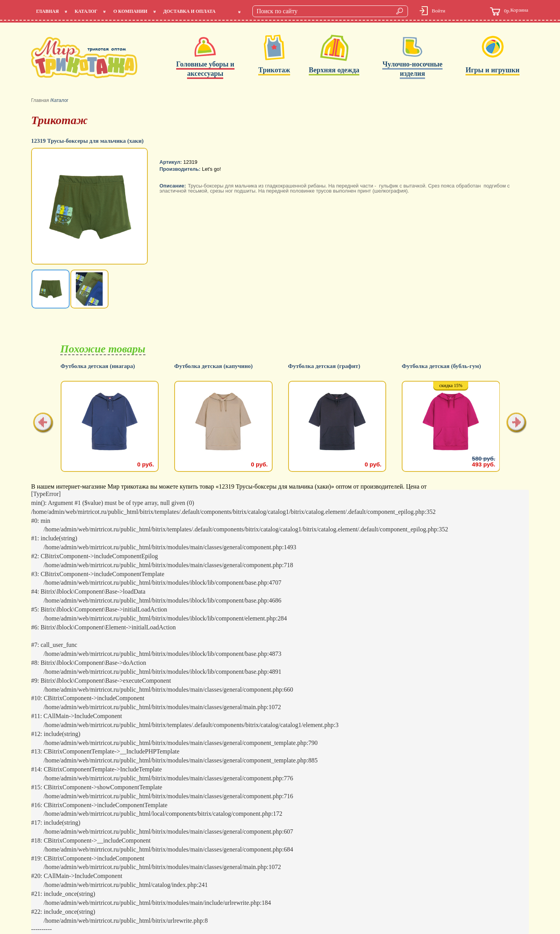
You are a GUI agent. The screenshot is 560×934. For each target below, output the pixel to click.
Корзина (509, 11)
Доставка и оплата (189, 11)
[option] (90, 207)
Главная (47, 11)
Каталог (86, 11)
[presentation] (43, 423)
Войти (438, 11)
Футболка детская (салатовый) (101, 366)
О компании (130, 11)
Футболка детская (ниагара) (212, 366)
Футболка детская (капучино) (327, 366)
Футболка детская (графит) (438, 366)
